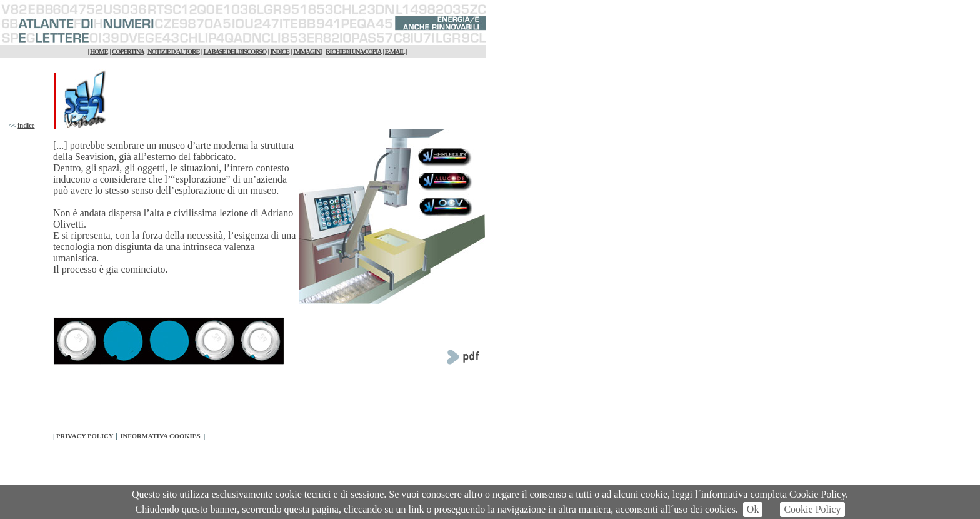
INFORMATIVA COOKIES (160, 436)
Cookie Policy (812, 509)
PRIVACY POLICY (85, 436)
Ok (753, 509)
